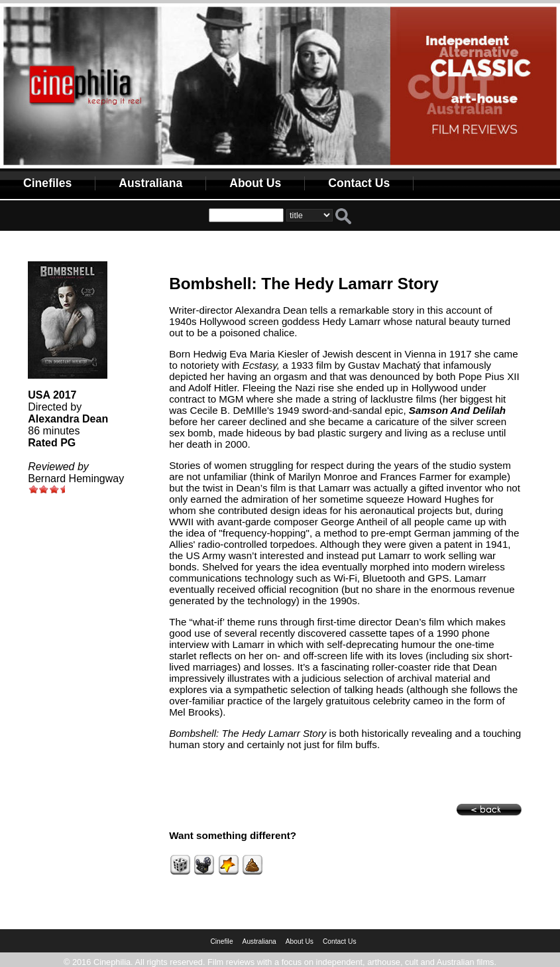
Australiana (150, 183)
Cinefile (221, 941)
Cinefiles (47, 183)
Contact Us (359, 183)
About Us (255, 183)
